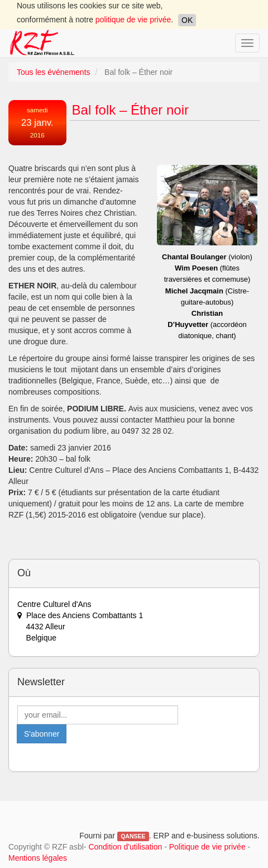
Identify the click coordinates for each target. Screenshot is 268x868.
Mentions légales (38, 858)
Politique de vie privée (207, 847)
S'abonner (42, 734)
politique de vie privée (133, 20)
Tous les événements (54, 72)
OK (187, 20)
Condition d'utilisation (125, 847)
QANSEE (133, 836)
